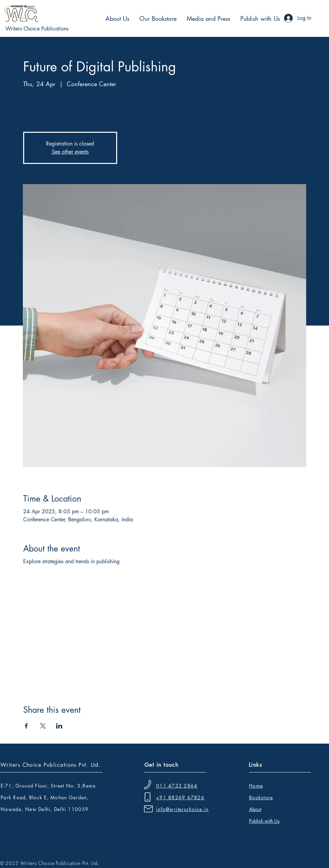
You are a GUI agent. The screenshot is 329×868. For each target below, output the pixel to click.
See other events (70, 152)
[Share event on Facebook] (26, 726)
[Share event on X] (43, 726)
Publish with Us (264, 821)
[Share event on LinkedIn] (59, 726)
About (255, 809)
